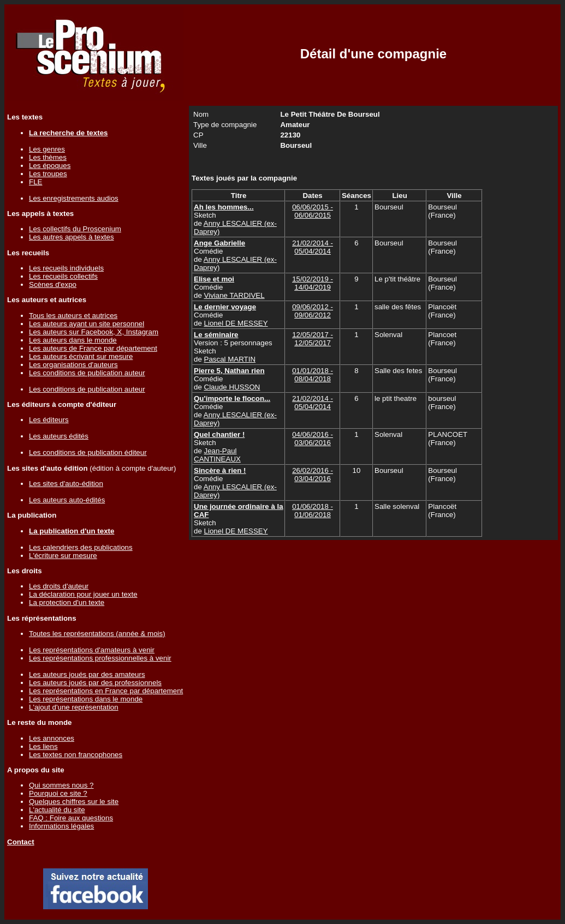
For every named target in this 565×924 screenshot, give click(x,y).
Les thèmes (48, 157)
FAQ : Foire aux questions (71, 818)
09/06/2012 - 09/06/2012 (313, 311)
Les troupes (48, 174)
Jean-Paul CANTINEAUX (217, 455)
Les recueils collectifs (63, 276)
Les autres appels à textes (72, 237)
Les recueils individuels (66, 268)
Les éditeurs (49, 420)
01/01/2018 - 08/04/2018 (313, 375)
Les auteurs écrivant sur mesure (81, 356)
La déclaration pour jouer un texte (83, 594)
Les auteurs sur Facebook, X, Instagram (94, 332)
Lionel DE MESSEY (236, 323)
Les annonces (52, 738)
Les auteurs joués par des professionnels (95, 683)
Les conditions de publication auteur (87, 373)
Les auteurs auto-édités (67, 500)
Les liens (43, 746)
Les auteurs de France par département (93, 348)
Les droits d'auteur (59, 586)
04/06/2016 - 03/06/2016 (313, 439)
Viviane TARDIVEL (234, 295)
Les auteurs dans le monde (73, 340)
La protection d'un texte (67, 602)
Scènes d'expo (53, 284)
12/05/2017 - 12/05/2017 (313, 339)
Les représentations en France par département (106, 691)
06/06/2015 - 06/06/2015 (313, 211)
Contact (21, 842)
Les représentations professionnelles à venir (100, 658)
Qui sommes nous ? (61, 785)
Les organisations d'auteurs (73, 365)
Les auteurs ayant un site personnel (87, 324)
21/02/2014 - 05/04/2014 (313, 247)
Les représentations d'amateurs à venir (92, 650)
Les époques (50, 166)
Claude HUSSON (232, 387)
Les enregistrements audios (74, 198)
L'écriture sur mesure (63, 556)
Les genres (47, 149)
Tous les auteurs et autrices (73, 316)
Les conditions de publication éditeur (88, 452)
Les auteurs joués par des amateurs (87, 674)
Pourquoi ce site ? (58, 793)
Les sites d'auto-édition (66, 484)
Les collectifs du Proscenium (75, 229)
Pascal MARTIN (230, 359)
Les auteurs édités (59, 436)
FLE (35, 182)
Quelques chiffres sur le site (74, 802)
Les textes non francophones (76, 755)
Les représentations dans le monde (86, 699)
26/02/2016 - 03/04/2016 (313, 475)
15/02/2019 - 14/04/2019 (313, 283)
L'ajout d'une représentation (74, 707)
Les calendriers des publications (81, 547)
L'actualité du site (57, 810)
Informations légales (61, 826)
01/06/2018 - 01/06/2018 (313, 511)
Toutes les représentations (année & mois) (97, 634)
